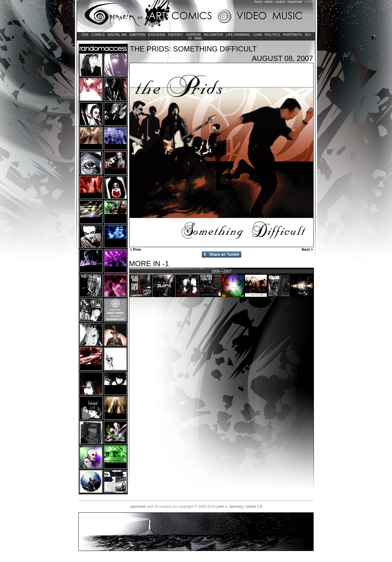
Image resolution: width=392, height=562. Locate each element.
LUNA (257, 35)
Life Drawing (238, 35)
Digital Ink (117, 35)
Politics (272, 35)
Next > (308, 250)
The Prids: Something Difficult (193, 49)
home (258, 2)
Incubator (213, 35)
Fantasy (176, 35)
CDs (85, 35)
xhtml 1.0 (254, 507)
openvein (138, 507)
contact (280, 2)
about (268, 2)
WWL (199, 38)
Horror (193, 35)
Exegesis (157, 35)
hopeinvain (295, 2)
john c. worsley (230, 507)
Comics (98, 35)
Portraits (292, 35)
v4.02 (308, 2)
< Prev (135, 250)
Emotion (137, 35)
